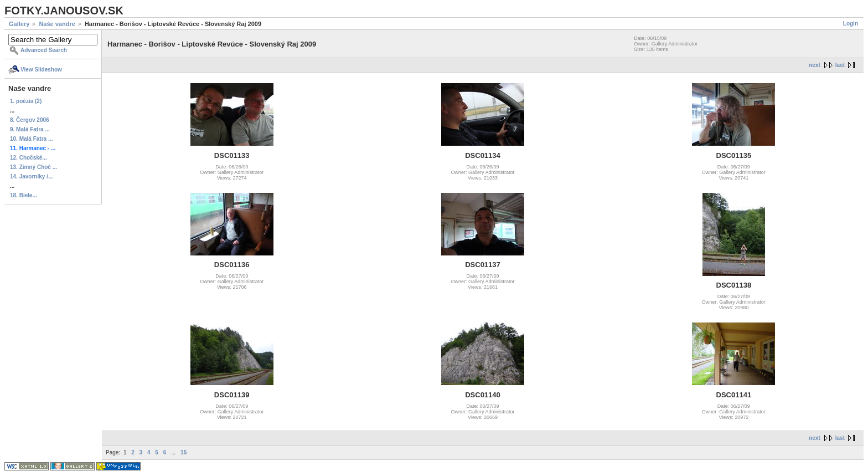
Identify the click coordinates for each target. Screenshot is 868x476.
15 (184, 452)
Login (851, 24)
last (840, 65)
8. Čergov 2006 (30, 120)
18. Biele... (24, 195)
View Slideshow (41, 70)
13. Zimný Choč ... (33, 167)
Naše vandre (57, 24)
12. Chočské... (29, 158)
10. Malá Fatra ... (31, 139)
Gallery (19, 24)
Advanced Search (44, 50)
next (815, 65)
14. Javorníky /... (31, 176)
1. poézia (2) (26, 101)
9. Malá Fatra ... (30, 129)
